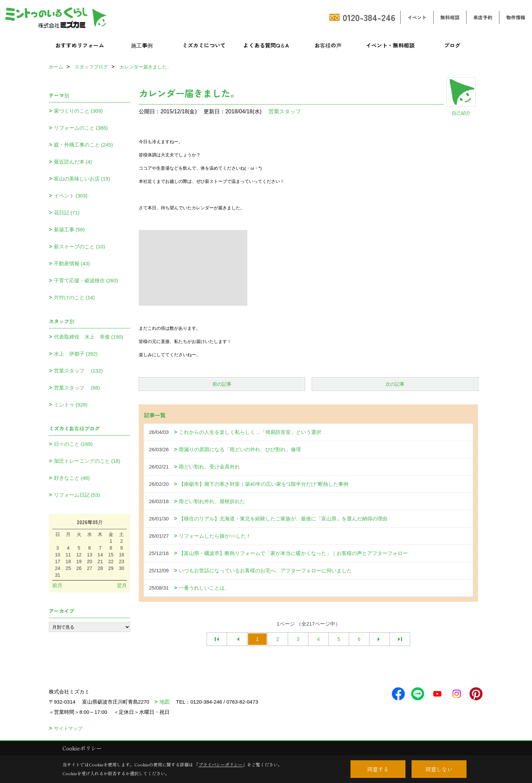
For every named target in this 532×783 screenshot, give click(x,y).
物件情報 (516, 17)
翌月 (122, 585)
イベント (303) (71, 196)
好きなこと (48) (72, 478)
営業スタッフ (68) (77, 388)
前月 (57, 585)
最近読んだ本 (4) (73, 162)
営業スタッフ (287, 111)
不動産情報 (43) (72, 263)
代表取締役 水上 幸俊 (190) (89, 337)
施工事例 (142, 45)
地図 (165, 702)
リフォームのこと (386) (81, 128)
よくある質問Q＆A (266, 45)
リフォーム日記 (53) (77, 495)
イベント (417, 17)
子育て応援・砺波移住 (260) (86, 280)
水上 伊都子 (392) (76, 354)
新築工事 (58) (69, 230)
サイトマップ (68, 728)
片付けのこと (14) (74, 297)
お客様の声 (328, 45)
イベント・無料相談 (390, 45)
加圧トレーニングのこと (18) (87, 461)
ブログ (452, 45)
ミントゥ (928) (71, 405)
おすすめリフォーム (80, 45)
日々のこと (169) (73, 444)
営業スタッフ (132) (78, 371)
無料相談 (450, 17)
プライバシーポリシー (221, 765)
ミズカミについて (204, 45)
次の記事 (395, 384)
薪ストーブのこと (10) (80, 246)
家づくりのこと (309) (78, 111)
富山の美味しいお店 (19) (82, 179)
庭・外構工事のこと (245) (83, 145)
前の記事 (222, 384)
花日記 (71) (67, 213)
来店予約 (483, 17)
